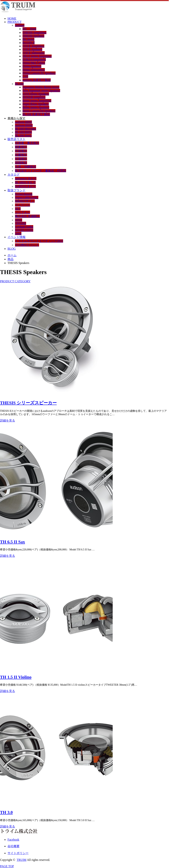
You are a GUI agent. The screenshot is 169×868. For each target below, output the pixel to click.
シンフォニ (23, 212)
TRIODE (21, 223)
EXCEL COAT (24, 230)
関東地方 (21, 147)
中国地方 (21, 159)
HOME (12, 18)
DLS (18, 209)
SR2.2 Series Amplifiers (37, 56)
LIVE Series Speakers (36, 94)
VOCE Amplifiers (33, 46)
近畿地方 (21, 155)
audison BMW (24, 125)
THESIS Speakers (33, 36)
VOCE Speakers (32, 49)
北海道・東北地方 (27, 143)
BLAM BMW (23, 132)
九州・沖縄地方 (26, 167)
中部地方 (21, 151)
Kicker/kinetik (24, 194)
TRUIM (22, 860)
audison (20, 25)
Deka (18, 233)
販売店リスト (17, 139)
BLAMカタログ (25, 182)
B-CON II (29, 43)
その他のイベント (27, 245)
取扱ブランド (17, 190)
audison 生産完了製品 (37, 80)
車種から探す (17, 118)
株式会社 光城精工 (27, 216)
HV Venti (29, 29)
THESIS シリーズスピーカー (28, 403)
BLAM (19, 84)
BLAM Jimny (23, 136)
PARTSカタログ (25, 186)
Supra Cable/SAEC (27, 197)
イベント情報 (17, 237)
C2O (25, 76)
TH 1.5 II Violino (16, 677)
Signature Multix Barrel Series (41, 87)
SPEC (19, 220)
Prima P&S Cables (34, 63)
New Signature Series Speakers (41, 91)
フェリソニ (23, 205)
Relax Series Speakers (36, 107)
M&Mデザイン (25, 201)
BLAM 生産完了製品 (36, 114)
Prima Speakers (32, 66)
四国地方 (21, 163)
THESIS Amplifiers (34, 33)
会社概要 (14, 846)
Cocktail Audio (24, 227)
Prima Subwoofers (34, 70)
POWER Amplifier (34, 97)
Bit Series (28, 39)
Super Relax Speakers (36, 104)
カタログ (14, 175)
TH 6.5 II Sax (12, 542)
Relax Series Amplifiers (37, 101)
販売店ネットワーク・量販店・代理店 (41, 171)
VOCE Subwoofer (34, 53)
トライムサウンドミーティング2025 (39, 241)
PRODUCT (15, 22)
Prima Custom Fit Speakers (39, 73)
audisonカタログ (26, 178)
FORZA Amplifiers (34, 60)
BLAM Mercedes (26, 129)
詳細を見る (8, 420)
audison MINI (23, 122)
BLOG (12, 249)
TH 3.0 (6, 812)
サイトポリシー (18, 853)
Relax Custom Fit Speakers (39, 111)
